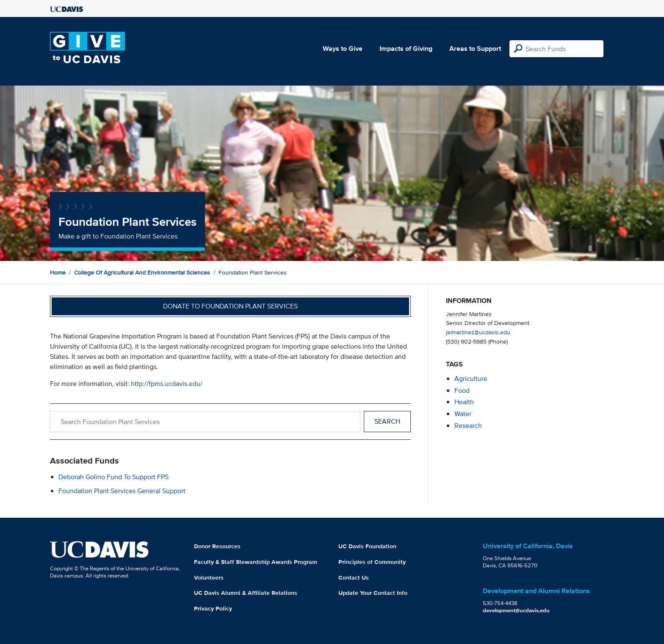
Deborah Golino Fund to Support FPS (113, 477)
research (468, 426)
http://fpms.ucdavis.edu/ (167, 384)
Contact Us (354, 577)
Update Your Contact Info (373, 593)
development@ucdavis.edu (516, 610)
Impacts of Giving (406, 49)
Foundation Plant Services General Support (122, 491)
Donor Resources (217, 546)
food (462, 390)
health (464, 402)
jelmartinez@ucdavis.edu (478, 332)
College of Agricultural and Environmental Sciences (142, 272)
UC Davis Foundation (367, 546)
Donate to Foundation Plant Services (230, 306)
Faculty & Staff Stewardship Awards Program (256, 562)
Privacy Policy (213, 608)
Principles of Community (372, 562)
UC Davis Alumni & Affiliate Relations (246, 593)
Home (58, 272)
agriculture (471, 379)
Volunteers (209, 577)
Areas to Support (475, 49)
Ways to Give (343, 49)
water (463, 414)
